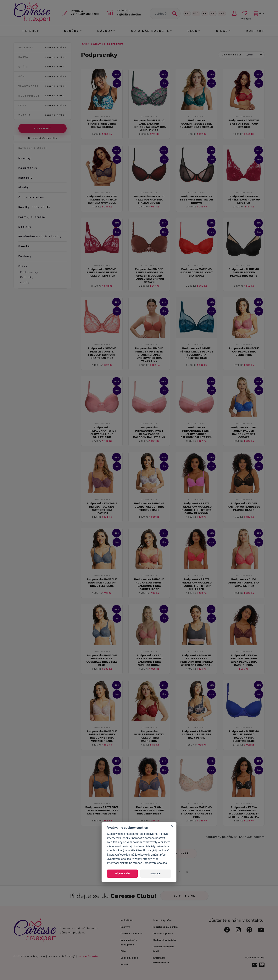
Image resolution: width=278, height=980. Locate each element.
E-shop (31, 31)
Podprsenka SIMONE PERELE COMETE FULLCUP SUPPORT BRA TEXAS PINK (102, 353)
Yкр (222, 13)
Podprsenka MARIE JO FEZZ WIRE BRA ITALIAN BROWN (197, 200)
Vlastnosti (42, 86)
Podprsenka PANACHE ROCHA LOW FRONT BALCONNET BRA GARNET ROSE (149, 584)
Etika (123, 951)
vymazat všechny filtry (43, 138)
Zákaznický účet (162, 920)
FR (205, 13)
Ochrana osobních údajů (61, 956)
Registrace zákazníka (165, 927)
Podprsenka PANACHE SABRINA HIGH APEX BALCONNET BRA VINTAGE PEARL (102, 736)
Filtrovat (43, 128)
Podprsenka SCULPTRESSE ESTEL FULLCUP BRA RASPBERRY (149, 736)
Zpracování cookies (155, 863)
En (187, 13)
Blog (193, 31)
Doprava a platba (163, 933)
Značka (42, 115)
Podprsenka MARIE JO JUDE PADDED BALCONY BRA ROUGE (197, 272)
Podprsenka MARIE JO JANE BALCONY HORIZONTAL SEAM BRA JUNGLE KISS (149, 125)
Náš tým (125, 927)
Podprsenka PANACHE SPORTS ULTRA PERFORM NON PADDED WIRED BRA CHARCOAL (197, 660)
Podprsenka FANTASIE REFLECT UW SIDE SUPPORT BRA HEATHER (102, 508)
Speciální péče (129, 958)
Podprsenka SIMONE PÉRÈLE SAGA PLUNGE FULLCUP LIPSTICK (102, 272)
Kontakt (255, 31)
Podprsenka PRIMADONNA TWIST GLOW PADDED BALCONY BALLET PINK (149, 432)
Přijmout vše (122, 873)
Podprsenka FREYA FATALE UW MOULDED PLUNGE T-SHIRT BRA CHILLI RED (197, 584)
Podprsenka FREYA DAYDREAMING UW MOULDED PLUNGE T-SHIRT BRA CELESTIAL (244, 812)
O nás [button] (222, 31)
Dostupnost (42, 96)
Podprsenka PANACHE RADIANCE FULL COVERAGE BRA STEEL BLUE (102, 660)
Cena (42, 105)
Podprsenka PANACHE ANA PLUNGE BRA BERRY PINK (244, 352)
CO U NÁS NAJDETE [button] (150, 31)
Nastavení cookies (88, 956)
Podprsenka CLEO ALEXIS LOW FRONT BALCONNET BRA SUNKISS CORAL (149, 660)
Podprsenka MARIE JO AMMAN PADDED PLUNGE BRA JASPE (244, 272)
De (213, 13)
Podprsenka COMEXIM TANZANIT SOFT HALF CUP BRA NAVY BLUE (102, 200)
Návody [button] (105, 31)
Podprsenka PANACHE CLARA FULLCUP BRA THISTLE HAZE (149, 507)
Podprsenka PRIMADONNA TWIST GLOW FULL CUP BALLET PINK (102, 432)
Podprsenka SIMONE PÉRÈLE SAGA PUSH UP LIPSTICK (244, 200)
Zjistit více (184, 896)
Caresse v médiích (131, 933)
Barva (42, 57)
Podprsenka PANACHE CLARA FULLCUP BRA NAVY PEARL (197, 735)
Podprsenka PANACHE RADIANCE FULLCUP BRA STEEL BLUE (102, 583)
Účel (42, 76)
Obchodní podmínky (164, 940)
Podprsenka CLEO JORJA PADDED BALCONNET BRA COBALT (244, 432)
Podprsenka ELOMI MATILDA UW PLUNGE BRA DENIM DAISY (149, 810)
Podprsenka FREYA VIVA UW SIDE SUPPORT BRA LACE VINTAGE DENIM (102, 810)
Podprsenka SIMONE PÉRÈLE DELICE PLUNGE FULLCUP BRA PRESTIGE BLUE (196, 353)
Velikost (42, 48)
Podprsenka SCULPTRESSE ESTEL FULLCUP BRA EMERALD (196, 124)
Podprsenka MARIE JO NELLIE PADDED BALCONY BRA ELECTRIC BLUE (244, 736)
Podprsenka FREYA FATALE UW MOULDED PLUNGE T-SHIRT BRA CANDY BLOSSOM (197, 508)
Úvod (86, 44)
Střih (42, 67)
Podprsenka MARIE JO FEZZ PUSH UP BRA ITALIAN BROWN (149, 200)
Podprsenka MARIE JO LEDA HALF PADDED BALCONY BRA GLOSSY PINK (197, 812)
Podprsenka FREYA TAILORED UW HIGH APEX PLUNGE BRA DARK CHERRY (244, 660)
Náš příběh (127, 920)
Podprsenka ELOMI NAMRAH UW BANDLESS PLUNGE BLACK (244, 507)
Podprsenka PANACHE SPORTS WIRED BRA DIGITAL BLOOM (102, 124)
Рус (196, 13)
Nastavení (156, 873)
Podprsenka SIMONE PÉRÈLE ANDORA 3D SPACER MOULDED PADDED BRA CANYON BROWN (149, 276)
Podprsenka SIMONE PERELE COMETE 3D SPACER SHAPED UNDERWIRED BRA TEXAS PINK (149, 355)
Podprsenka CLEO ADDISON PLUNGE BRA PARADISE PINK (244, 583)
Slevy (97, 44)
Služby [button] (72, 31)
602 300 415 (85, 14)
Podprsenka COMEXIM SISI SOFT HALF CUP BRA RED (244, 124)
